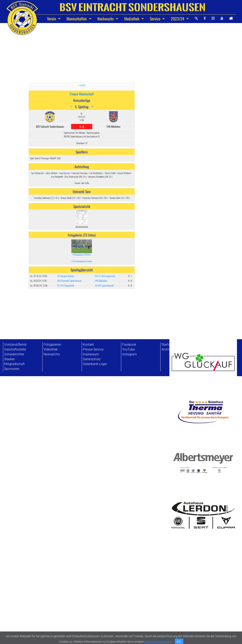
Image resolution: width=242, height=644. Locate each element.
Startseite (168, 345)
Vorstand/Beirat (15, 345)
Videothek (51, 349)
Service (156, 19)
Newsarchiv (52, 354)
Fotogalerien (52, 345)
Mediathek (132, 19)
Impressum (91, 354)
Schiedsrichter (14, 354)
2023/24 (178, 19)
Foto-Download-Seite (82, 225)
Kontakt (88, 345)
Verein (52, 19)
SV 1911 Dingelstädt (73, 237)
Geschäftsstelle (15, 349)
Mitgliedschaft (14, 364)
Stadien (10, 359)
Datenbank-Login (95, 364)
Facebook (129, 345)
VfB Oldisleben (92, 235)
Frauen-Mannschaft (82, 139)
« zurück (82, 135)
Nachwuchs (106, 19)
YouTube (128, 349)
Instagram (129, 354)
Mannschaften (77, 19)
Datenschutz (92, 359)
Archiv (166, 349)
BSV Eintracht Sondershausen (75, 235)
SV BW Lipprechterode (93, 237)
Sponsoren (12, 369)
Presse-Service (93, 349)
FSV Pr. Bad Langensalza (94, 233)
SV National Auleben (74, 233)
